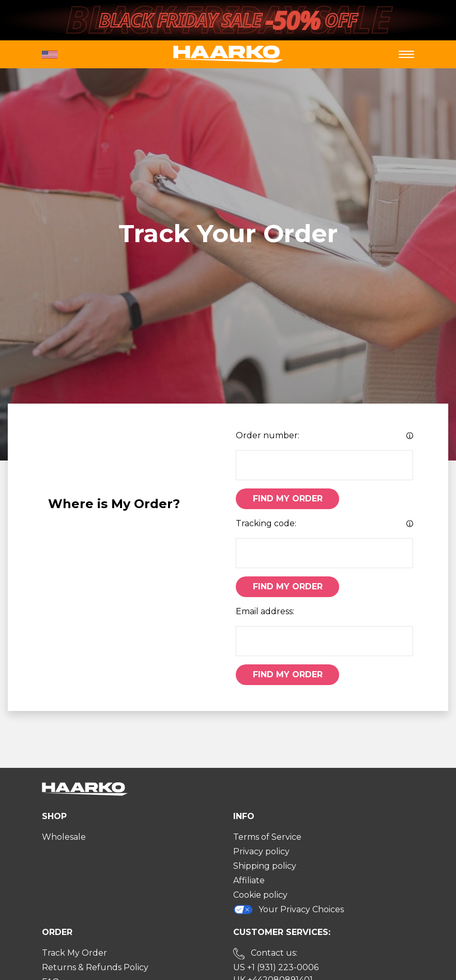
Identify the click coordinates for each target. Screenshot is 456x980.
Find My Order (288, 499)
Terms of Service (267, 837)
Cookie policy (260, 895)
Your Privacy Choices (288, 909)
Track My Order (74, 953)
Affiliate (249, 880)
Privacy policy (261, 851)
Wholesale (64, 837)
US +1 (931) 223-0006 (276, 967)
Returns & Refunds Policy (95, 967)
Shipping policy (265, 866)
